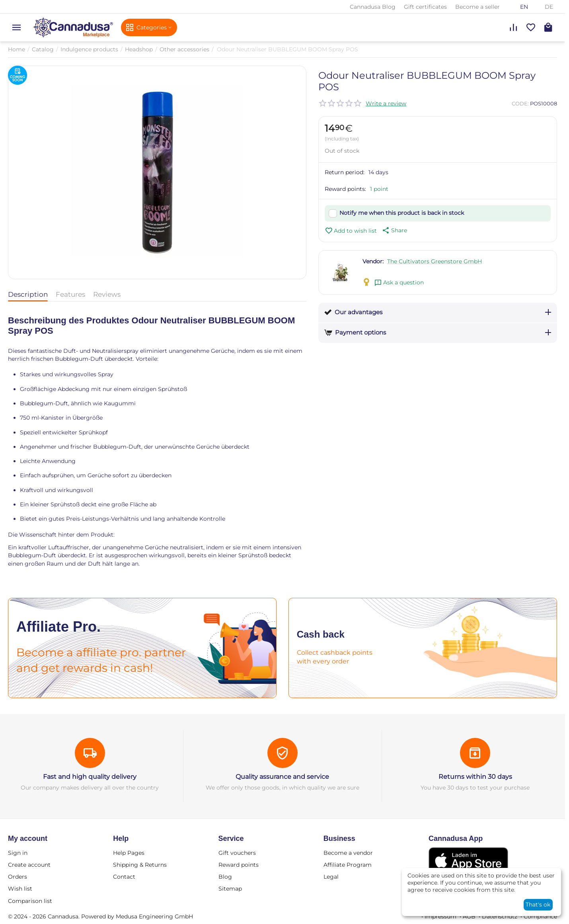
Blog (225, 877)
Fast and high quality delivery (90, 777)
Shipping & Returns (140, 865)
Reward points (239, 865)
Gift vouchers (237, 853)
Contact (124, 877)
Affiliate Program (348, 865)
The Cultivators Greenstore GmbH (435, 261)
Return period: (345, 172)
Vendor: (373, 261)
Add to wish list (351, 231)
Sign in (18, 853)
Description (28, 294)
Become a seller (477, 7)
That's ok (538, 905)
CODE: (520, 103)
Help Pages (129, 853)
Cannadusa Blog (373, 7)
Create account (29, 865)
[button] (394, 230)
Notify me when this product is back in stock (402, 213)
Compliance (540, 916)
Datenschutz (500, 916)
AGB (469, 916)
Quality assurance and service (282, 777)
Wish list (20, 889)
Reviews (107, 294)
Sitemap (230, 889)
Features (70, 294)
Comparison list (30, 901)
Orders (18, 877)
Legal (331, 877)
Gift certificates (425, 7)
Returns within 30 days (475, 777)
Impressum (440, 916)
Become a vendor (348, 853)
